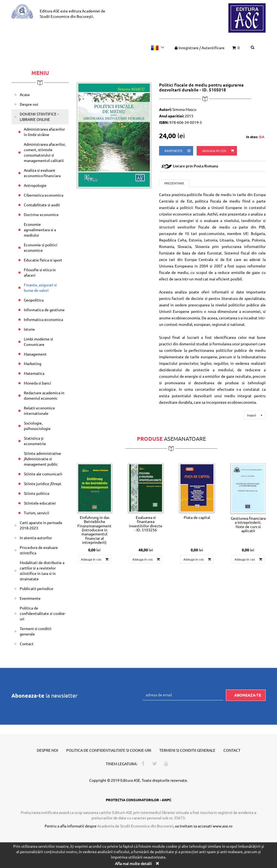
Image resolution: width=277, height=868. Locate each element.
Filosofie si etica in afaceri (40, 272)
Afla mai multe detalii (133, 863)
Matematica (34, 373)
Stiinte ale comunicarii (43, 474)
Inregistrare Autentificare (199, 48)
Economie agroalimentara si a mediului (40, 230)
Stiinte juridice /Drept (43, 483)
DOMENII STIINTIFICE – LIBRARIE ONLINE (39, 117)
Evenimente (30, 598)
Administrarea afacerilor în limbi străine (44, 132)
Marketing (33, 363)
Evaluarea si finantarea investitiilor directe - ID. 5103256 (146, 524)
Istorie (29, 329)
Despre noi (29, 104)
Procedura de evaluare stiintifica (39, 550)
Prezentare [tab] (174, 183)
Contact (27, 644)
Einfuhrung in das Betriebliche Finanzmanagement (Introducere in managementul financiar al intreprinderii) (94, 530)
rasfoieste (178, 151)
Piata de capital (197, 517)
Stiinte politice (37, 493)
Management (35, 354)
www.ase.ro (222, 826)
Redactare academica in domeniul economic (44, 395)
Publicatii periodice (37, 588)
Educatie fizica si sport (43, 260)
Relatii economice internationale (39, 410)
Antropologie (35, 185)
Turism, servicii (37, 513)
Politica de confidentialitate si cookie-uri (43, 613)
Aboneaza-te (248, 695)
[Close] (157, 863)
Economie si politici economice (41, 247)
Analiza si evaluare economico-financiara (42, 173)
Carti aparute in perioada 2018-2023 (41, 525)
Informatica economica (43, 319)
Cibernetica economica (44, 195)
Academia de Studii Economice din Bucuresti (135, 826)
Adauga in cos (218, 151)
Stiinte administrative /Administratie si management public (42, 459)
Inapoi (255, 415)
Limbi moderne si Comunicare (38, 342)
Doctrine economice (41, 214)
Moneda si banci (37, 383)
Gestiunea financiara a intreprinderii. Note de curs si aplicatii (248, 524)
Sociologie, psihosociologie (37, 426)
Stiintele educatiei (40, 503)
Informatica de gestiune (44, 310)
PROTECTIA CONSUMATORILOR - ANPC (138, 800)
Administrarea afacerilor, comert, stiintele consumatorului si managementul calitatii (45, 152)
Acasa (25, 94)
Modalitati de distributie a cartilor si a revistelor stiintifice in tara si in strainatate (42, 571)
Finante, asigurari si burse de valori (40, 287)
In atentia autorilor (36, 538)
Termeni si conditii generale (36, 631)
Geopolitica (34, 300)
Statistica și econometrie (35, 441)
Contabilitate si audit (42, 205)
